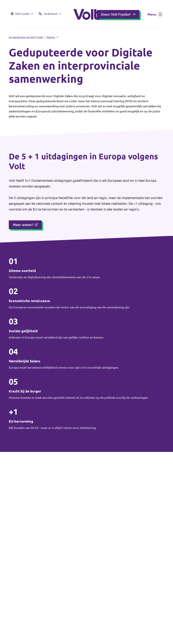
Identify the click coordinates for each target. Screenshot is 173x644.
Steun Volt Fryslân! (118, 14)
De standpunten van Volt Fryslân (26, 37)
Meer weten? (25, 225)
